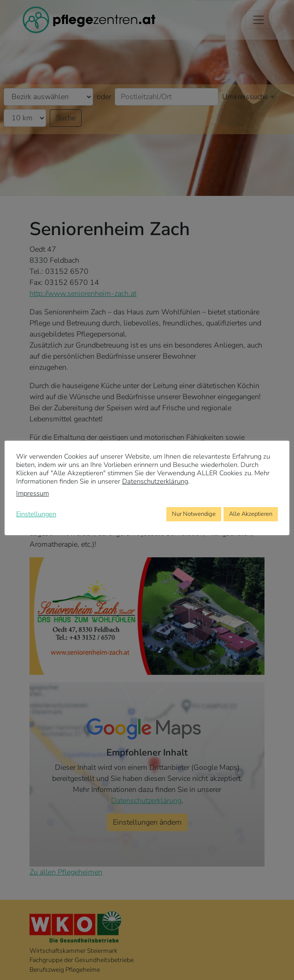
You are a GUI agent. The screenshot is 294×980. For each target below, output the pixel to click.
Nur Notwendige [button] (194, 514)
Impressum (32, 493)
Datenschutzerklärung (155, 481)
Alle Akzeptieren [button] (251, 514)
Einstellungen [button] (36, 514)
